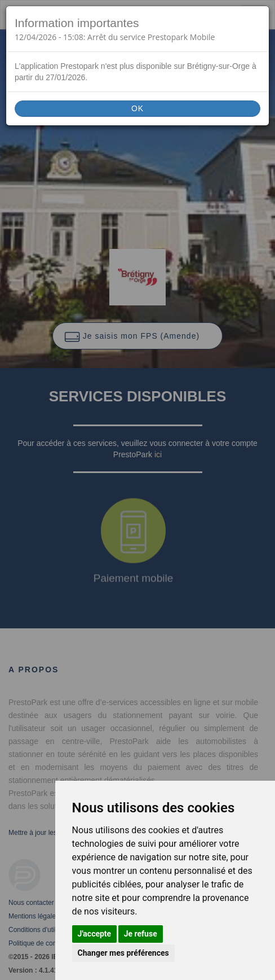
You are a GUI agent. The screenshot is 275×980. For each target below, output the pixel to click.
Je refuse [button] (141, 934)
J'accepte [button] (95, 934)
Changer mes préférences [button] (123, 953)
